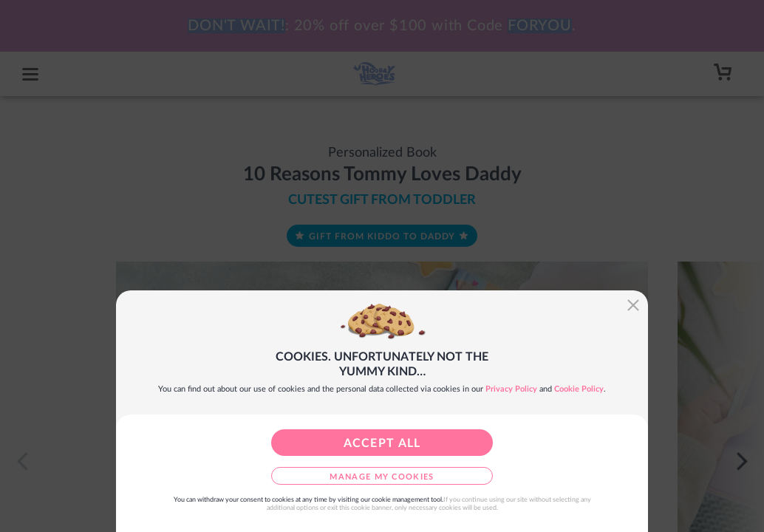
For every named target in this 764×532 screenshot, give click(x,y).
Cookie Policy (579, 389)
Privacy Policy (511, 389)
